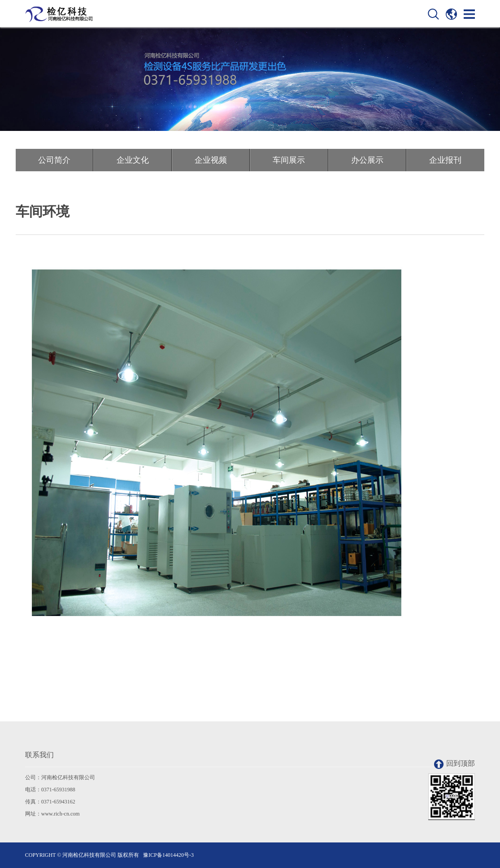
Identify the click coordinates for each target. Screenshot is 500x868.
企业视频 (211, 160)
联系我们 (39, 755)
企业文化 (133, 160)
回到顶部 (454, 764)
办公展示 (367, 160)
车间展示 (289, 160)
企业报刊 (445, 160)
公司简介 (54, 160)
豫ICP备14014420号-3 (168, 855)
